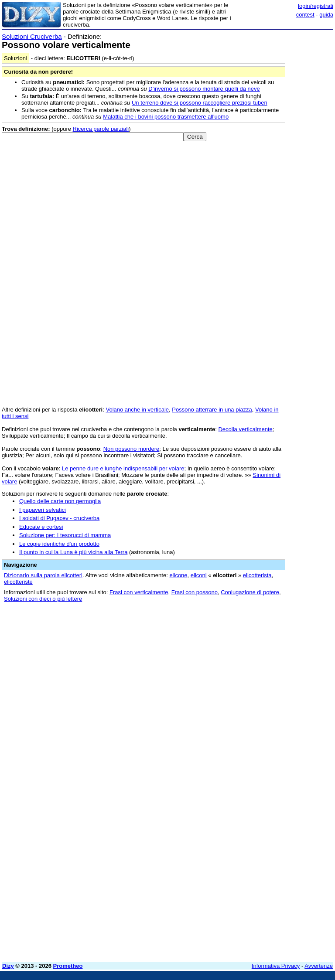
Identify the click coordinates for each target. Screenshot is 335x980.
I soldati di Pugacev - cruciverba (59, 518)
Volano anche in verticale (137, 410)
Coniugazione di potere (250, 592)
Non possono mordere (132, 449)
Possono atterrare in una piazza (212, 410)
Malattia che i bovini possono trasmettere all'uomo (166, 117)
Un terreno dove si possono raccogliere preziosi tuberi (200, 103)
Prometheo (68, 966)
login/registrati (316, 6)
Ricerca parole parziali (101, 129)
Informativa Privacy (276, 966)
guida (326, 15)
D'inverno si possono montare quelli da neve (204, 89)
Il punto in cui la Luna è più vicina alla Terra (73, 552)
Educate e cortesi (41, 527)
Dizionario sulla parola (43, 575)
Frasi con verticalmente (139, 592)
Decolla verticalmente (245, 429)
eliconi (199, 575)
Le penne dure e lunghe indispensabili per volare (123, 468)
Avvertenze (319, 966)
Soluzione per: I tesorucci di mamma (65, 535)
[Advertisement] (268, 664)
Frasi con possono (195, 592)
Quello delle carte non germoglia (60, 501)
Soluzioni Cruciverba (32, 36)
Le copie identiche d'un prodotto (59, 544)
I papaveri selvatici (43, 510)
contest (305, 15)
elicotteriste (18, 582)
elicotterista (257, 575)
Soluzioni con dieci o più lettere (43, 599)
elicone (178, 575)
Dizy (8, 966)
